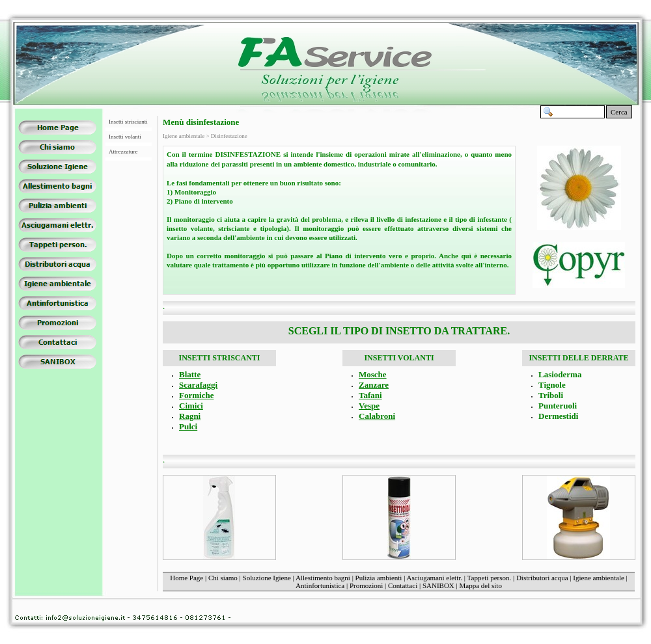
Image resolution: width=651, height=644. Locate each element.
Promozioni (366, 585)
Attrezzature (123, 152)
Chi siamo (223, 578)
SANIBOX (438, 585)
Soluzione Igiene (267, 578)
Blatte (190, 374)
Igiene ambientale (599, 578)
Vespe (369, 406)
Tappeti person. (490, 578)
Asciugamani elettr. (435, 578)
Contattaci (403, 585)
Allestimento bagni (323, 578)
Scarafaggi (198, 385)
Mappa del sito (481, 585)
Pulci (188, 426)
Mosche (373, 374)
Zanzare (374, 385)
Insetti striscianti (128, 122)
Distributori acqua (542, 578)
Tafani (370, 395)
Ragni (190, 416)
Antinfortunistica (320, 585)
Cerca (619, 112)
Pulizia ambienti (379, 578)
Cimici (191, 406)
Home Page (187, 578)
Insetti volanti (125, 137)
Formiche (196, 395)
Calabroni (377, 416)
